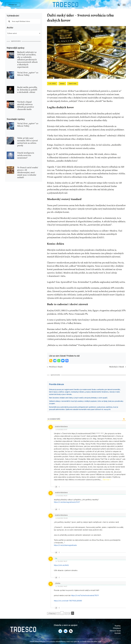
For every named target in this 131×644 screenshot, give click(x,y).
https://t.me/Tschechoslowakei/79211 (85, 595)
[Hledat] (9, 21)
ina (56, 558)
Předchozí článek (56, 367)
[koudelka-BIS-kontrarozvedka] (10, 138)
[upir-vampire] (10, 72)
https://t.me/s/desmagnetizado (65, 545)
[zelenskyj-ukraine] (10, 87)
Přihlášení (117, 628)
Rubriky (118, 626)
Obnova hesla (115, 631)
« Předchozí (52, 613)
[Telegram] (55, 361)
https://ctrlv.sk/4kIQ (61, 565)
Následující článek (117, 367)
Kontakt (118, 633)
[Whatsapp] (59, 361)
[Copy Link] (51, 361)
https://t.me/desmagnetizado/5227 (67, 502)
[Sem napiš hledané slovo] (24, 21)
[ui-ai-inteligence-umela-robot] (10, 153)
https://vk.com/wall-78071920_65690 (68, 601)
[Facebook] (67, 361)
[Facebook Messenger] (63, 361)
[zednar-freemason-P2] (10, 167)
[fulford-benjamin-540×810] (10, 52)
